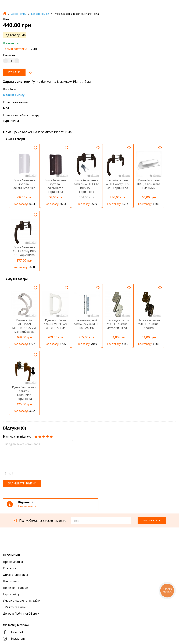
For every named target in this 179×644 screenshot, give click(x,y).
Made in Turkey (14, 95)
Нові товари (12, 581)
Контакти (10, 568)
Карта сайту (11, 594)
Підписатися (152, 520)
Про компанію (13, 562)
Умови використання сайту (22, 601)
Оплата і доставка (15, 575)
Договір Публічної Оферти (21, 614)
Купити (14, 72)
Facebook (13, 632)
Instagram (14, 639)
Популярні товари (15, 588)
